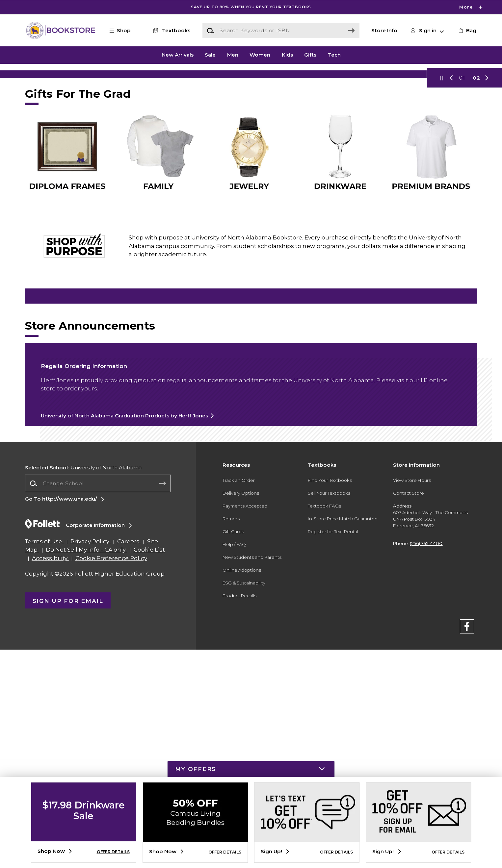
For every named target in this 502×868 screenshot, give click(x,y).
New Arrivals (178, 55)
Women (260, 55)
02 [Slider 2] (476, 196)
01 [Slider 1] (462, 196)
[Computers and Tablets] (251, 483)
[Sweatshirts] (251, 441)
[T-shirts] (104, 441)
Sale (210, 55)
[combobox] (98, 702)
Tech (334, 55)
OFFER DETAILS (113, 852)
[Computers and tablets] (251, 498)
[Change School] (98, 702)
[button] (123, 31)
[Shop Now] (251, 133)
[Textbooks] (170, 31)
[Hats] (398, 441)
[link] (467, 31)
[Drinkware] (104, 483)
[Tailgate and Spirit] (398, 483)
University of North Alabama (83, 686)
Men (233, 55)
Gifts (310, 55)
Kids (287, 55)
